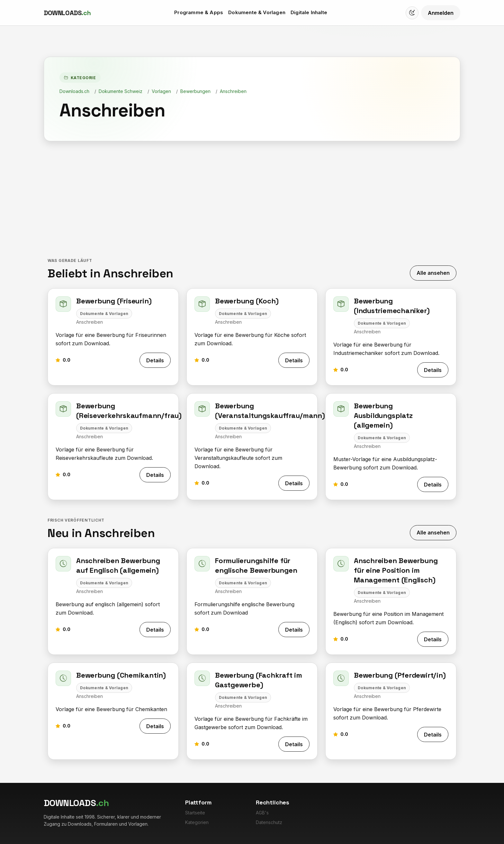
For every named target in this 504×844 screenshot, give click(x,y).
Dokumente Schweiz (121, 91)
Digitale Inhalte (309, 12)
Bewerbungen (195, 91)
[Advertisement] (252, 200)
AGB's (262, 813)
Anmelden (441, 13)
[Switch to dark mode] (412, 13)
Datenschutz (269, 822)
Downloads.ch (74, 91)
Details (155, 360)
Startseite (195, 813)
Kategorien (197, 822)
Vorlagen (161, 91)
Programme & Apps (199, 12)
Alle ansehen (433, 273)
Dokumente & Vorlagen (257, 12)
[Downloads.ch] (67, 13)
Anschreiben (233, 91)
